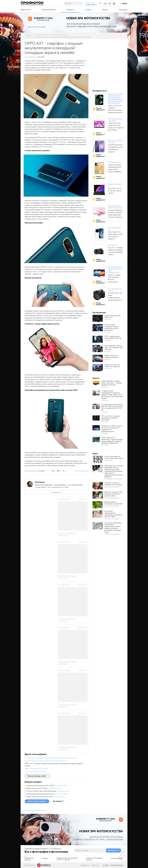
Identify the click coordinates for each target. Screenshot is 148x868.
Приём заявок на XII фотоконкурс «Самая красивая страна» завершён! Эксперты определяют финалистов (112, 440)
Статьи (88, 10)
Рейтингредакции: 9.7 (100, 109)
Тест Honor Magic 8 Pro (114, 228)
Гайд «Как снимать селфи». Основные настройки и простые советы (114, 494)
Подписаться (115, 850)
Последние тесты (100, 91)
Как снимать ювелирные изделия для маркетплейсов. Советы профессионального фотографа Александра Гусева (113, 527)
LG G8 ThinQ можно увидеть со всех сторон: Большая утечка (46, 761)
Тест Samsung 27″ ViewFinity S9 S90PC (115, 207)
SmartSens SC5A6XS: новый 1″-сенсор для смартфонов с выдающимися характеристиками (112, 429)
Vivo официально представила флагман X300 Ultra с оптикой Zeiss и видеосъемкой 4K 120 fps (112, 407)
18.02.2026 (108, 359)
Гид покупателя (49, 10)
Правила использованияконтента (94, 859)
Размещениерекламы (29, 859)
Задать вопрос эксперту (37, 801)
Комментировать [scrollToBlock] (81, 471)
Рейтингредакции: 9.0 (101, 199)
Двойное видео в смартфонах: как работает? (114, 503)
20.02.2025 (108, 319)
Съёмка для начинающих (112, 487)
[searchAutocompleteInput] (74, 3)
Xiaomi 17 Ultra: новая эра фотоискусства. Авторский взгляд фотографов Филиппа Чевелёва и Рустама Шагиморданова (115, 98)
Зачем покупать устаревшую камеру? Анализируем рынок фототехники (112, 327)
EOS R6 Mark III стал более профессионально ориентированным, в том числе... (115, 298)
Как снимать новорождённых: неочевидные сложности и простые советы (113, 514)
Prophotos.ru (119, 865)
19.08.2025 (108, 340)
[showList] (37, 776)
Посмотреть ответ (61, 786)
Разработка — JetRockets (90, 865)
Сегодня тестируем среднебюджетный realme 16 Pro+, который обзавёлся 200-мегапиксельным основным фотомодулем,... (116, 172)
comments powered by (35, 811)
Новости (70, 10)
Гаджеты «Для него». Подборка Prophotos (112, 356)
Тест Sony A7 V (113, 245)
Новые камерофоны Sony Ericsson (36, 769)
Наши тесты (26, 10)
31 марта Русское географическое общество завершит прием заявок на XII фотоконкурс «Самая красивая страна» (112, 395)
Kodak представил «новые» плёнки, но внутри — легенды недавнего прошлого (111, 383)
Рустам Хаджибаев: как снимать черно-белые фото (114, 457)
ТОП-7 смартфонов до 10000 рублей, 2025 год (113, 337)
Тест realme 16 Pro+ (115, 162)
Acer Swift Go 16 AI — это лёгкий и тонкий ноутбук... (115, 191)
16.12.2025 (107, 351)
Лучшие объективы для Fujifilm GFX (112, 316)
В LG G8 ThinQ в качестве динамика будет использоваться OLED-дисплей (51, 758)
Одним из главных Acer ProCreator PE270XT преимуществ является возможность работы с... (115, 282)
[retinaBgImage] (98, 318)
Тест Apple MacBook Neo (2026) (115, 119)
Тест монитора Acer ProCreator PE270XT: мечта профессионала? (115, 270)
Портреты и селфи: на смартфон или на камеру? (113, 484)
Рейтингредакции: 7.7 (100, 134)
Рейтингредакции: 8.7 (101, 156)
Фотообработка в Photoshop (113, 479)
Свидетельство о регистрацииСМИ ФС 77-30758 (67, 859)
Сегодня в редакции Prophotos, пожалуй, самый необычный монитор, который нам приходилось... (116, 215)
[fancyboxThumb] (56, 96)
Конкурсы (123, 10)
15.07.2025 (107, 332)
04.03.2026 (108, 369)
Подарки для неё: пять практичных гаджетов (112, 366)
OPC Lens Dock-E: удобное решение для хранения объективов (111, 418)
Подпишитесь (90, 3)
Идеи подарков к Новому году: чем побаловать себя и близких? (114, 347)
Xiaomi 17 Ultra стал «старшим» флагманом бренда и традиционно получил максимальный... (116, 110)
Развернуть (56, 492)
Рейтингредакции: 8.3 (101, 221)
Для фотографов (117, 858)
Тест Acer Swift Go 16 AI (115, 185)
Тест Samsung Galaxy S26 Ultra (115, 141)
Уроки (105, 10)
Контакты (45, 858)
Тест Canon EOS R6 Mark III (115, 290)
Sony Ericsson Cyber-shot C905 (35, 771)
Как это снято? (109, 460)
